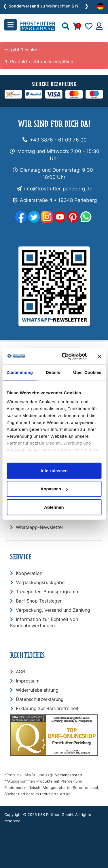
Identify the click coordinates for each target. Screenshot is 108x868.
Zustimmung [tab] (20, 372)
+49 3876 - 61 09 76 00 (58, 140)
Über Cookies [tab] (87, 372)
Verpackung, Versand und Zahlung (53, 610)
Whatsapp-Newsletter (40, 527)
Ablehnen (54, 507)
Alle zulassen (54, 470)
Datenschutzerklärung (40, 699)
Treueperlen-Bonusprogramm (48, 592)
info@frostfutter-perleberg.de (58, 189)
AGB (20, 672)
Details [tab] (53, 372)
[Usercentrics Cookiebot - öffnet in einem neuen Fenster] (64, 356)
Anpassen (54, 489)
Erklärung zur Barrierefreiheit (47, 708)
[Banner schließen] (99, 356)
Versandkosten (69, 775)
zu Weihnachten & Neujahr (49, 6)
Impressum (28, 681)
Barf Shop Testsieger (39, 601)
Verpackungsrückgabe (40, 582)
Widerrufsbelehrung (37, 690)
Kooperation (29, 573)
